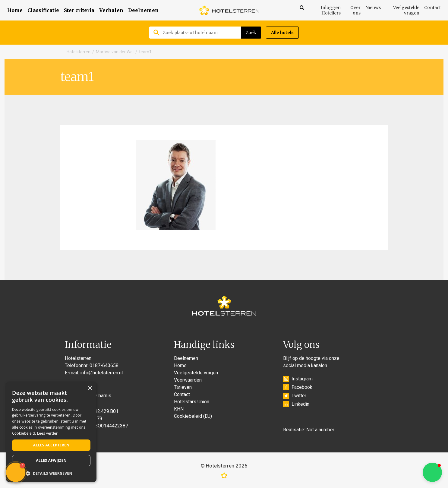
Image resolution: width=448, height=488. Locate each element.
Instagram (298, 379)
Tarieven (183, 387)
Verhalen (111, 10)
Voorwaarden (188, 380)
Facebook (298, 387)
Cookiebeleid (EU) (193, 416)
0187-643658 (104, 365)
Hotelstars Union (192, 402)
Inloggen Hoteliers (331, 10)
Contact (432, 8)
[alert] (51, 432)
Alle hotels (282, 33)
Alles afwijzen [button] (51, 460)
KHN (179, 409)
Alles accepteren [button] (51, 445)
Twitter (295, 396)
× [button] (90, 388)
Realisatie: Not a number (309, 430)
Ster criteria (79, 10)
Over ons (355, 10)
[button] (432, 472)
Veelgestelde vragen (406, 10)
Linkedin (296, 404)
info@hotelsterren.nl (101, 373)
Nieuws (373, 8)
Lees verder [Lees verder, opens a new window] (47, 433)
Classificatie (43, 10)
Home (15, 10)
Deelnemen (143, 10)
